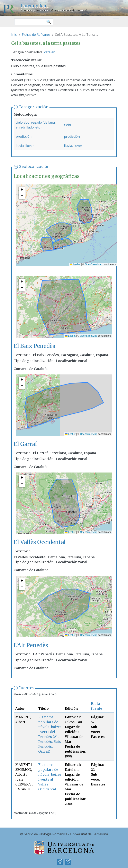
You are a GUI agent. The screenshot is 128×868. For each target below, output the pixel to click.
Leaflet (75, 264)
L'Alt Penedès (31, 645)
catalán (50, 52)
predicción (24, 136)
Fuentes (26, 688)
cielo (67, 125)
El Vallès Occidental (40, 542)
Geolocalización (34, 166)
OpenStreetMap (94, 264)
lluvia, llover (25, 146)
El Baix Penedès (34, 346)
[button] (22, 190)
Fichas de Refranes (36, 35)
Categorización (33, 107)
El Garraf (25, 444)
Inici (14, 35)
